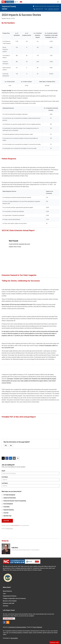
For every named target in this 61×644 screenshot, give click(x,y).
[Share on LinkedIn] (11, 458)
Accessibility (14, 638)
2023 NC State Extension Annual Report (18, 230)
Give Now (6, 606)
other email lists (15, 525)
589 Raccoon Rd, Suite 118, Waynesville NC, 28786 (46, 6)
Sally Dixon (15, 548)
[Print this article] (18, 458)
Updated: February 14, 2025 (8, 18)
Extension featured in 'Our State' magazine (19, 275)
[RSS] (8, 622)
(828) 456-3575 (38, 9)
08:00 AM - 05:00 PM (54, 9)
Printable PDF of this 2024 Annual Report (19, 417)
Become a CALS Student (10, 601)
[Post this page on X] (3, 458)
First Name (5, 477)
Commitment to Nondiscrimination (17, 627)
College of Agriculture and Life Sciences (14, 598)
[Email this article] (14, 458)
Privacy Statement (37, 627)
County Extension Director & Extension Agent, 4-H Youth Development (25, 550)
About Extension (7, 591)
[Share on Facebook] (7, 458)
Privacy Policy (9, 529)
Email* (3, 471)
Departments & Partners (10, 596)
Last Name (5, 483)
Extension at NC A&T (9, 603)
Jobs (4, 594)
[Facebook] (4, 622)
